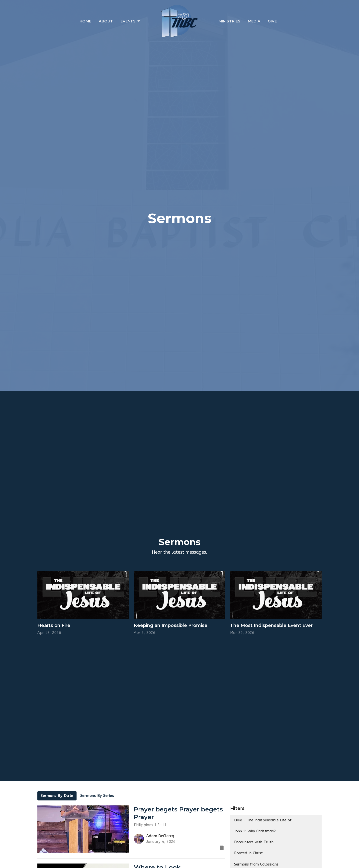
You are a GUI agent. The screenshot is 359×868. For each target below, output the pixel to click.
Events (131, 21)
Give (272, 21)
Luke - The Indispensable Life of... (264, 820)
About (106, 21)
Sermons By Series (97, 796)
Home (85, 21)
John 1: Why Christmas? (255, 831)
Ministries (229, 21)
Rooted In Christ (248, 853)
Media (254, 21)
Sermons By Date (57, 796)
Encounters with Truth (254, 842)
